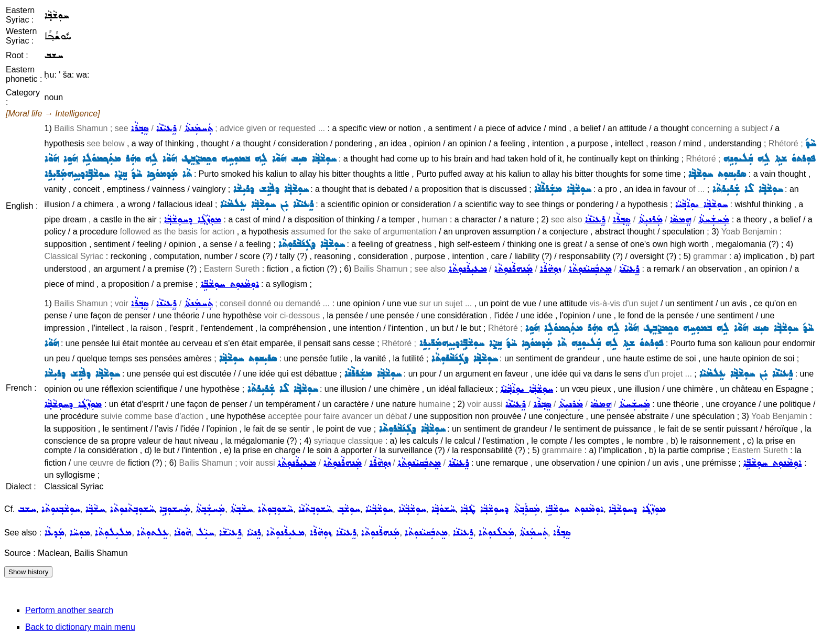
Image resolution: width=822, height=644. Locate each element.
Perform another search (69, 610)
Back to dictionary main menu (80, 627)
